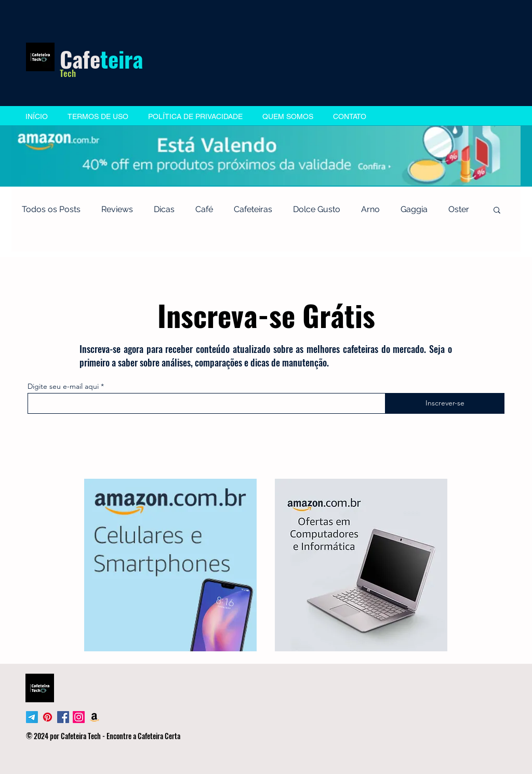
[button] (497, 211)
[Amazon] (94, 717)
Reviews (117, 209)
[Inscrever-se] (445, 403)
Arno (370, 209)
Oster (459, 209)
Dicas (164, 209)
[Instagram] (79, 717)
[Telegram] (32, 717)
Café (204, 209)
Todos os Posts (51, 209)
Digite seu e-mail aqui (63, 386)
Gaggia (414, 209)
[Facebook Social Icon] (63, 717)
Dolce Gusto (317, 209)
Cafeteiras (253, 209)
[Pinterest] (48, 717)
